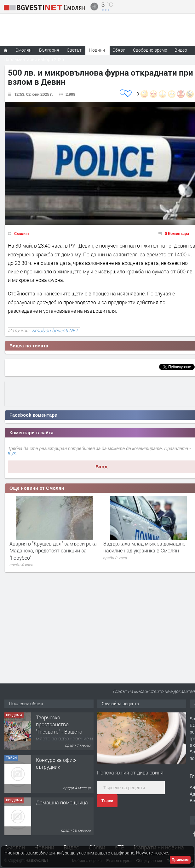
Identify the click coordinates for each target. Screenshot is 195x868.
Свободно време (150, 50)
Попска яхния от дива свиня (130, 772)
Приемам (180, 860)
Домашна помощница (62, 802)
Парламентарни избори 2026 (34, 59)
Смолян (21, 233)
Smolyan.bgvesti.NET (55, 330)
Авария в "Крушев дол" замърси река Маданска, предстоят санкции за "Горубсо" (53, 551)
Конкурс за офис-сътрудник (56, 763)
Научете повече (152, 853)
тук (12, 453)
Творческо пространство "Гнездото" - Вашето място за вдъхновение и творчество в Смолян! (64, 731)
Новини (97, 50)
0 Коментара (177, 233)
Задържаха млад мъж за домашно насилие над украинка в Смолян (144, 547)
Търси (107, 801)
